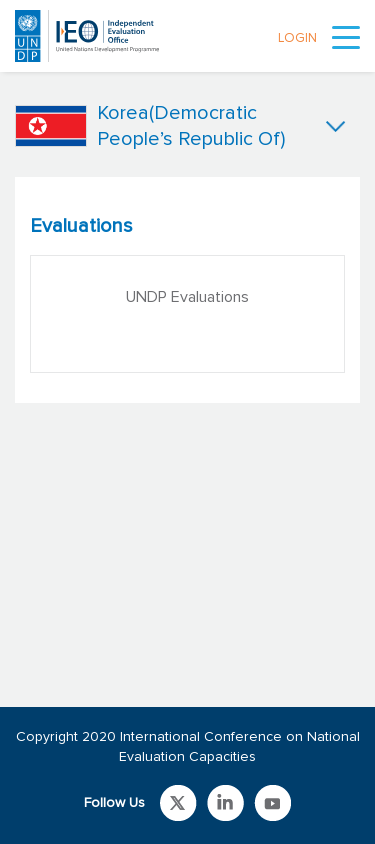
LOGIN (297, 38)
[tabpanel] (187, 290)
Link (178, 803)
